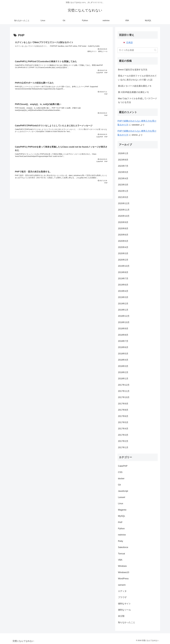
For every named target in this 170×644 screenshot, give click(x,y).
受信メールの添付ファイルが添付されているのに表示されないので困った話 (137, 78)
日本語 (129, 43)
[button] (155, 50)
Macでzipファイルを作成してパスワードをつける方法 (138, 100)
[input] (138, 50)
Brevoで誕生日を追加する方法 (133, 70)
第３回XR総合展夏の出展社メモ (133, 92)
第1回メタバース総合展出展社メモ (135, 86)
